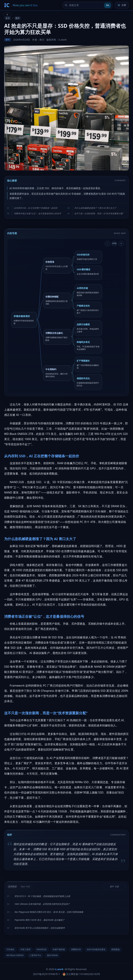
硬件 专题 (114, 886)
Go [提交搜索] (108, 5)
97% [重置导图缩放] (114, 243)
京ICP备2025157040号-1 (46, 974)
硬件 (17, 18)
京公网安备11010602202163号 (81, 974)
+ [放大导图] (121, 243)
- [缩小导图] (108, 243)
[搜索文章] (86, 5)
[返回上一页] (7, 15)
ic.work (59, 969)
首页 (8, 18)
